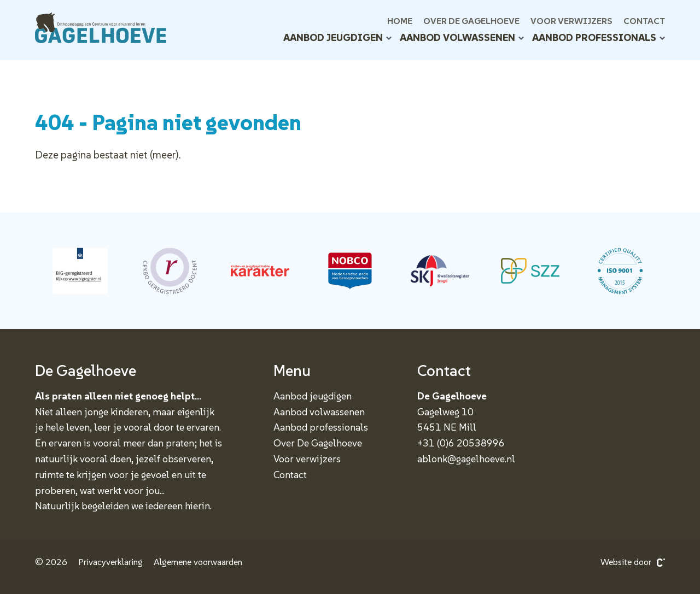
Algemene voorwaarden (198, 562)
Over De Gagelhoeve (471, 21)
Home (400, 21)
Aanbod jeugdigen (337, 37)
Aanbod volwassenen (462, 37)
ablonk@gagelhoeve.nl (466, 459)
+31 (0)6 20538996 (461, 443)
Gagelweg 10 (445, 412)
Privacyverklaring (110, 562)
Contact (644, 21)
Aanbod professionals (599, 37)
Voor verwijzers (571, 21)
